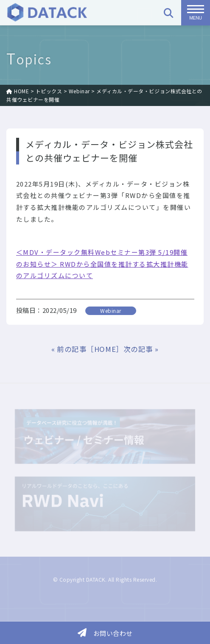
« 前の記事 (69, 349)
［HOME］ (105, 349)
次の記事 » (141, 349)
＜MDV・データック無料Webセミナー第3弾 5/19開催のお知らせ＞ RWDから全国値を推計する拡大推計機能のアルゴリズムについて (102, 264)
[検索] (168, 13)
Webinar (111, 311)
